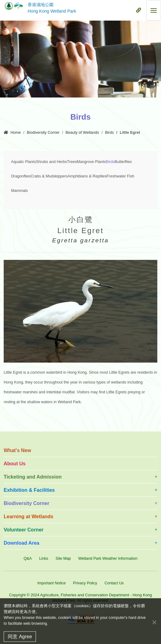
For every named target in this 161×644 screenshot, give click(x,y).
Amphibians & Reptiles (87, 176)
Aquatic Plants (24, 162)
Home (12, 133)
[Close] (154, 628)
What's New (17, 450)
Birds (110, 133)
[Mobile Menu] (139, 10)
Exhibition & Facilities (29, 490)
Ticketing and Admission (33, 477)
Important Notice (51, 583)
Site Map (63, 559)
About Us (15, 464)
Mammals (20, 191)
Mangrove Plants (91, 162)
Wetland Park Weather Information (108, 559)
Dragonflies (21, 176)
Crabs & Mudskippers (49, 176)
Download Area (22, 543)
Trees (72, 162)
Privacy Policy (85, 583)
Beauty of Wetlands (82, 133)
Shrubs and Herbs (52, 162)
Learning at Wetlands (29, 517)
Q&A (28, 559)
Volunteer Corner (24, 530)
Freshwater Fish (120, 176)
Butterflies (123, 162)
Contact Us (114, 583)
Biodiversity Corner (43, 133)
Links (43, 559)
